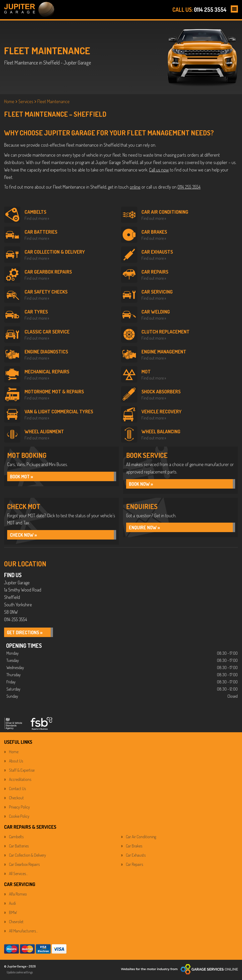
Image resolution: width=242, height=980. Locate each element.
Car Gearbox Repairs (24, 865)
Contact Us (17, 790)
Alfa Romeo (18, 895)
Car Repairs (134, 865)
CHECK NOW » (25, 536)
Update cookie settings (20, 973)
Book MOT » (23, 477)
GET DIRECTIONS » (27, 634)
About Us (16, 762)
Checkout (16, 799)
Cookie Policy (19, 817)
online (135, 187)
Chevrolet (16, 923)
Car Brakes (134, 847)
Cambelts (16, 838)
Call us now (159, 170)
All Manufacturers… (23, 932)
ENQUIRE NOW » (146, 529)
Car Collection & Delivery (27, 856)
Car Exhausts (136, 856)
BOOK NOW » (142, 484)
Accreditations (20, 780)
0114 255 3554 (200, 9)
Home (14, 753)
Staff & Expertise (22, 771)
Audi (12, 904)
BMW (13, 913)
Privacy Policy (19, 808)
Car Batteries (19, 847)
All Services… (18, 875)
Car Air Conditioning (141, 838)
